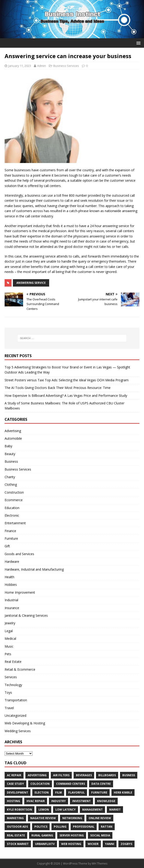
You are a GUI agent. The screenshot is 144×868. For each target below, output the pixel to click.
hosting (13, 801)
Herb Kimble (123, 792)
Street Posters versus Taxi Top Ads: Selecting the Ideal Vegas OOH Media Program (67, 380)
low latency (66, 810)
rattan (107, 827)
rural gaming (42, 835)
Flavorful (76, 792)
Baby (8, 446)
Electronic (12, 515)
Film (58, 792)
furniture (99, 792)
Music (9, 646)
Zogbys (126, 844)
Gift (7, 546)
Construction (14, 492)
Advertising (13, 431)
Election (42, 792)
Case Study (15, 784)
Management (92, 810)
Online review (100, 818)
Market (115, 810)
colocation (40, 784)
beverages (84, 775)
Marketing (15, 818)
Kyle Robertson (19, 810)
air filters (61, 775)
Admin (42, 66)
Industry (58, 801)
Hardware (12, 561)
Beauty (10, 454)
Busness (129, 775)
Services (11, 677)
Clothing (11, 484)
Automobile (13, 438)
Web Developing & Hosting (25, 723)
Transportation (16, 700)
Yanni (110, 844)
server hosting (72, 835)
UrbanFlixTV (45, 844)
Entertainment (15, 523)
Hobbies (11, 585)
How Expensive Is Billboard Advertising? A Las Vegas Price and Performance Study (66, 395)
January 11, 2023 (20, 66)
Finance (10, 531)
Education (12, 508)
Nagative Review (43, 818)
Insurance (12, 608)
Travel (9, 708)
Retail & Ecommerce (20, 669)
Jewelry (10, 623)
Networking (72, 818)
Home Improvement (20, 592)
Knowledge (106, 801)
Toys (8, 692)
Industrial (11, 600)
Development (18, 792)
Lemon (44, 810)
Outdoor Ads (17, 827)
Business (11, 461)
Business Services (66, 66)
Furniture (11, 538)
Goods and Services (19, 554)
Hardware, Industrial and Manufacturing (34, 569)
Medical (10, 638)
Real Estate (13, 662)
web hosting (71, 844)
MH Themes (100, 864)
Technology (13, 685)
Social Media (100, 835)
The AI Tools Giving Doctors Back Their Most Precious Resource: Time (58, 388)
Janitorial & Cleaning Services (26, 615)
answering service (31, 283)
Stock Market (18, 844)
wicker (93, 844)
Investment (81, 801)
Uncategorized (15, 715)
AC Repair (14, 775)
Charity (10, 477)
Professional (84, 827)
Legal (9, 631)
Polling (60, 827)
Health (9, 577)
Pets (8, 654)
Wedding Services (18, 731)
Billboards (107, 775)
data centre (101, 784)
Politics (41, 827)
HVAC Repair (36, 801)
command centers (70, 784)
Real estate (16, 835)
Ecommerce (14, 500)
